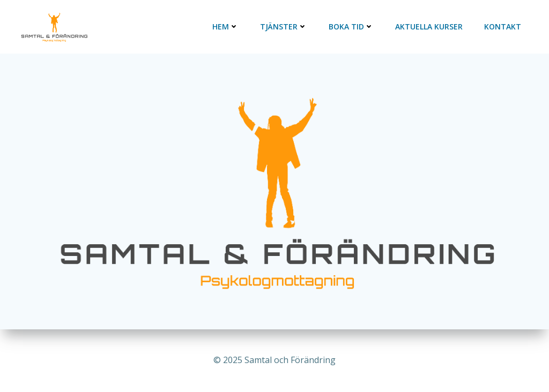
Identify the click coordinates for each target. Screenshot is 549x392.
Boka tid (351, 27)
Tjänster (284, 27)
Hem (225, 27)
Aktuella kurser (429, 27)
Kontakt (503, 27)
